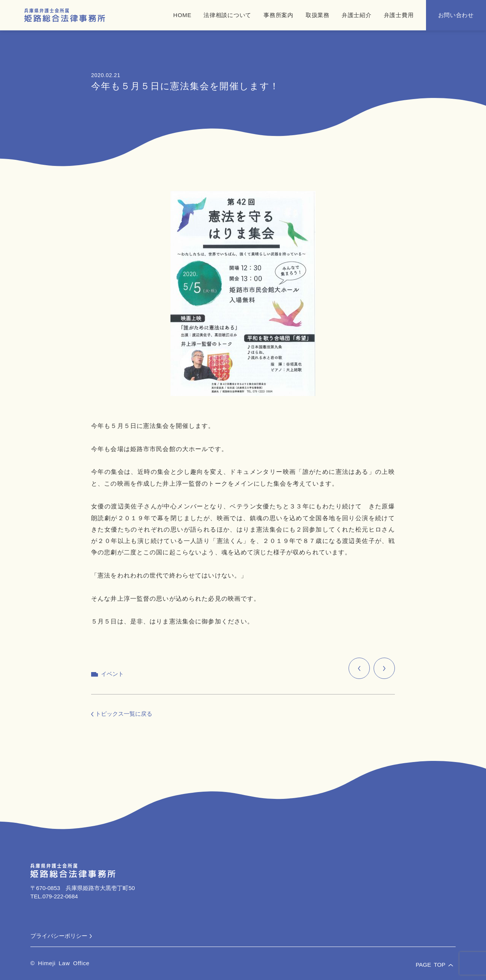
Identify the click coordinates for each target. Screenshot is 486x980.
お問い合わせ (456, 15)
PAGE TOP (434, 965)
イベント (112, 674)
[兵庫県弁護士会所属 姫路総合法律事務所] (65, 15)
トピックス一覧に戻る (122, 714)
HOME (182, 15)
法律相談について (227, 15)
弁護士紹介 (357, 15)
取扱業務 (318, 15)
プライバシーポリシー (61, 936)
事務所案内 (279, 15)
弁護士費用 (399, 15)
